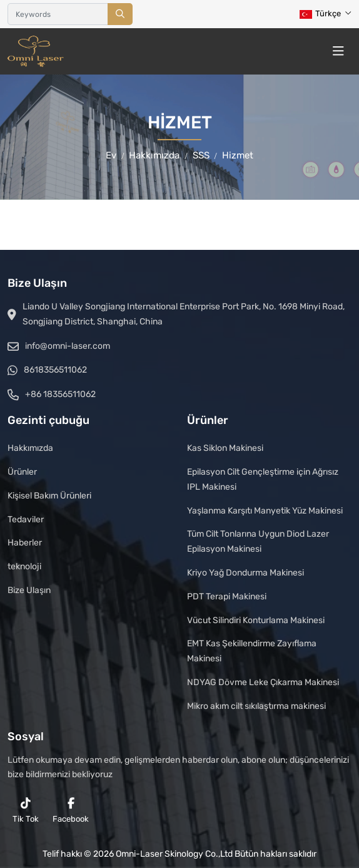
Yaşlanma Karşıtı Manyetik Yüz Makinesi (265, 511)
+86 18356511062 (60, 394)
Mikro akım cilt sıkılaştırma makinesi (256, 706)
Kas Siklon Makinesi (225, 448)
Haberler (25, 543)
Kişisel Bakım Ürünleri (49, 496)
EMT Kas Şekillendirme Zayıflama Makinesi (252, 651)
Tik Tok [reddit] (26, 810)
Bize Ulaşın (29, 590)
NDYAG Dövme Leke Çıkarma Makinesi (263, 682)
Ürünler (22, 472)
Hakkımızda (30, 448)
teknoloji (24, 566)
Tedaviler (26, 519)
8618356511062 (55, 370)
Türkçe (320, 13)
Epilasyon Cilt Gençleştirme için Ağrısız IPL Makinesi (263, 479)
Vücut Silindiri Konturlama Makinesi (256, 620)
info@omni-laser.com (68, 346)
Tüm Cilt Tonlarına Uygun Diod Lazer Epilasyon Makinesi (258, 541)
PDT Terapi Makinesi (227, 597)
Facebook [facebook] (71, 810)
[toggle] (338, 51)
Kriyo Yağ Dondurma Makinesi (245, 573)
